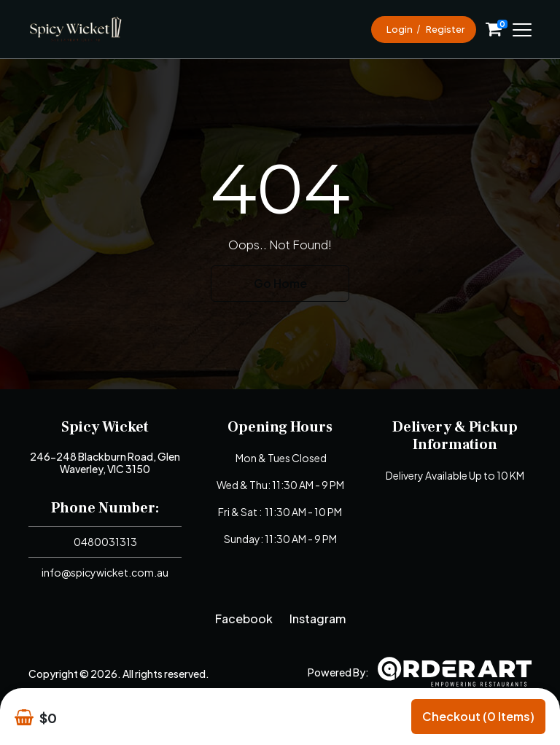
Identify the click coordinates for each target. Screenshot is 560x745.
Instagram (318, 619)
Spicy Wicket (105, 427)
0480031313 (105, 542)
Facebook (244, 619)
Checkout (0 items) (478, 716)
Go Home (280, 283)
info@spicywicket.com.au (105, 572)
